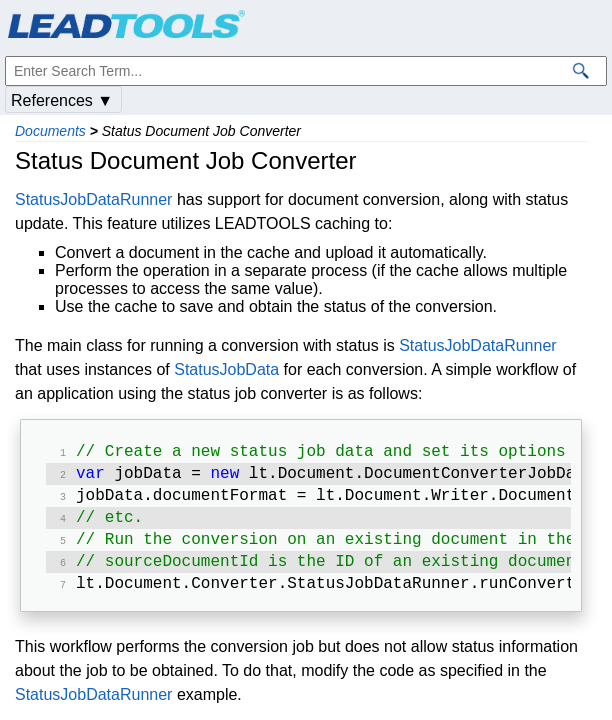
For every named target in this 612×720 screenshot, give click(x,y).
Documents (50, 131)
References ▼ (62, 100)
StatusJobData (226, 369)
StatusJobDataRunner (93, 199)
